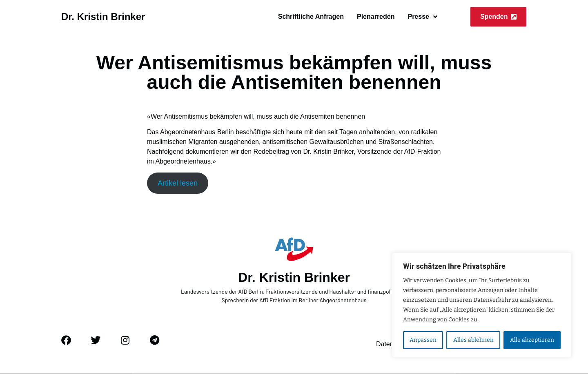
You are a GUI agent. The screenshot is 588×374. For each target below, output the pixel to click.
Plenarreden (376, 17)
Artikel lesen (178, 183)
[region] (482, 305)
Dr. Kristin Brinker (103, 17)
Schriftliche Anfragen (311, 17)
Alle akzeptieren (532, 340)
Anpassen (423, 340)
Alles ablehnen (473, 340)
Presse (422, 17)
